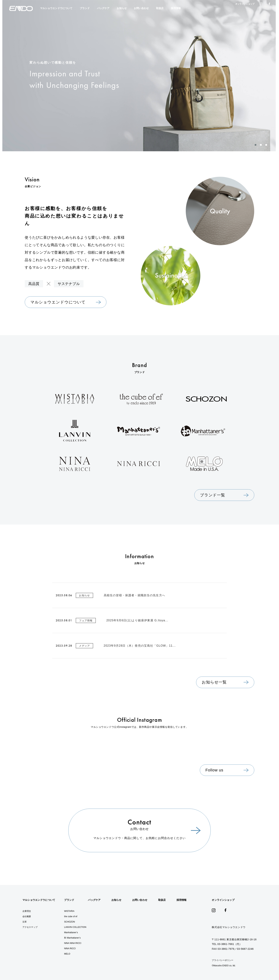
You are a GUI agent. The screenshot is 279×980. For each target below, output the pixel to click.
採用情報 (176, 8)
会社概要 (27, 916)
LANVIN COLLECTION (75, 927)
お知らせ (122, 8)
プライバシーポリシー (223, 960)
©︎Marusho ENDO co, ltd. (224, 966)
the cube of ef (71, 916)
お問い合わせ (141, 8)
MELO (67, 954)
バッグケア (103, 8)
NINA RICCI (70, 948)
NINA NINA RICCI (73, 943)
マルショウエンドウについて (56, 8)
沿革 (25, 922)
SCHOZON (69, 922)
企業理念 (27, 911)
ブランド (85, 8)
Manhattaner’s (71, 932)
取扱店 (160, 8)
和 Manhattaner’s (72, 938)
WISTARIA (69, 911)
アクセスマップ (30, 927)
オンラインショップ (245, 4)
